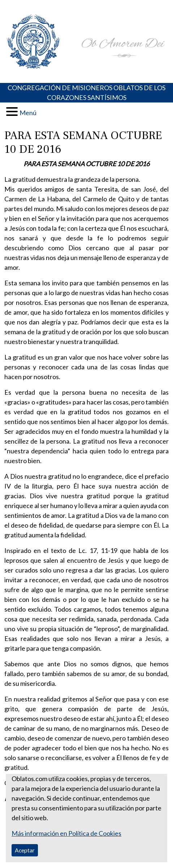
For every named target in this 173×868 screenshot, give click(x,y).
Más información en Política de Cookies (66, 833)
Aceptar (25, 850)
